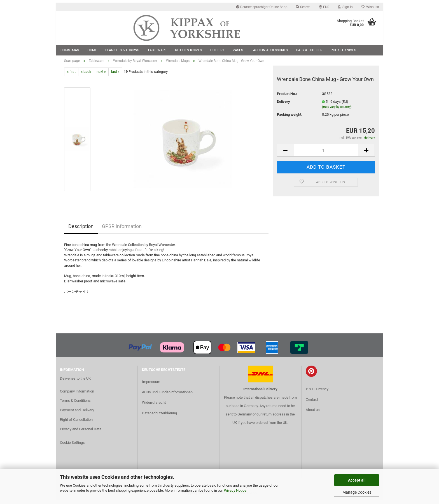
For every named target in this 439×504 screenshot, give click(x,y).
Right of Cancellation (76, 423)
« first (71, 75)
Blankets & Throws (122, 50)
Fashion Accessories (270, 50)
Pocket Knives (343, 50)
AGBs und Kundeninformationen (167, 396)
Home (92, 50)
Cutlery (217, 50)
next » (101, 75)
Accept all (357, 480)
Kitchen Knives (188, 50)
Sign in (345, 7)
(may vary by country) (337, 111)
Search (303, 7)
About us (313, 413)
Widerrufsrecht (154, 406)
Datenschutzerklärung (159, 416)
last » (115, 75)
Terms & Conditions (75, 404)
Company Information (77, 395)
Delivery (283, 105)
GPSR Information (122, 230)
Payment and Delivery (77, 414)
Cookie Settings (72, 446)
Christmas (70, 50)
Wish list (370, 7)
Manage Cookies (357, 492)
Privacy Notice (235, 490)
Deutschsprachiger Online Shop (262, 7)
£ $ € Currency (317, 392)
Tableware (157, 50)
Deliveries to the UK (75, 382)
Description (81, 230)
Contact (312, 403)
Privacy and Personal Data (81, 433)
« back (86, 75)
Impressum (151, 385)
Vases (238, 50)
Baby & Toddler (309, 50)
